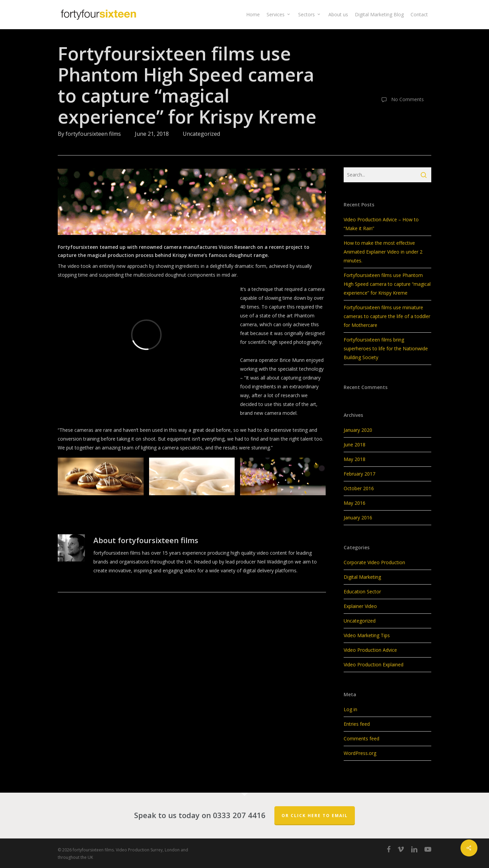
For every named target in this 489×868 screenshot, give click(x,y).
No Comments (401, 100)
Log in (350, 709)
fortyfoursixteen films (93, 134)
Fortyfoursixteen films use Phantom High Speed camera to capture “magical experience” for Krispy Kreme (387, 284)
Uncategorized (201, 134)
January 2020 (358, 430)
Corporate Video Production (374, 562)
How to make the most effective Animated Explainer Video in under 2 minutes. (383, 252)
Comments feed (361, 738)
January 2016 (358, 518)
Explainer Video (360, 606)
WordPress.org (360, 753)
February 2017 (359, 474)
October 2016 (359, 488)
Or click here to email (315, 816)
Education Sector (362, 592)
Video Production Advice (370, 650)
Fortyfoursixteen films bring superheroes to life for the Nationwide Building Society (386, 348)
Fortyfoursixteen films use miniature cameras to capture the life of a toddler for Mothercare (387, 316)
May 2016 (355, 503)
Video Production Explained (374, 664)
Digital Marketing (362, 577)
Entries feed (357, 724)
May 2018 (355, 459)
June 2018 (355, 445)
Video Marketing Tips (367, 635)
